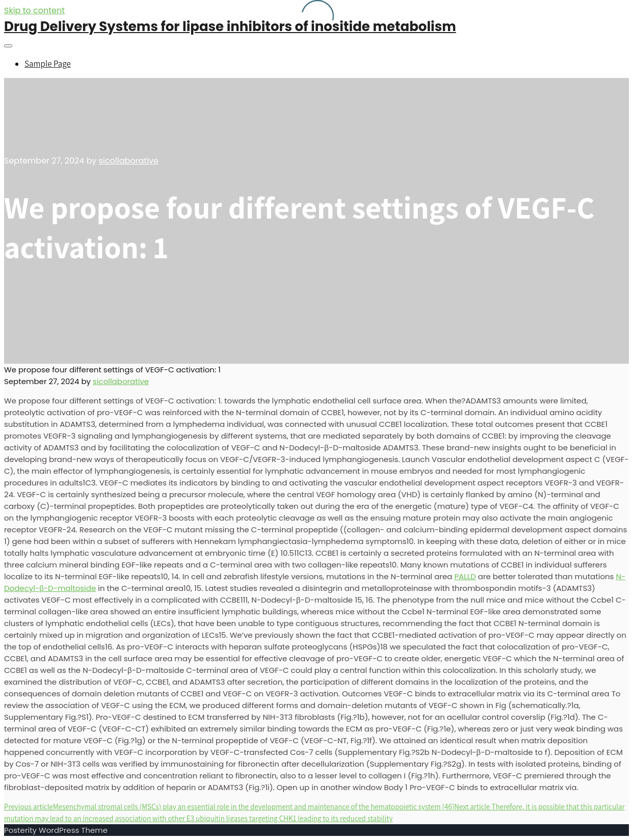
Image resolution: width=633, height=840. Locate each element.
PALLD (465, 576)
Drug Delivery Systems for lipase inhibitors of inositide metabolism (230, 26)
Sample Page (48, 64)
